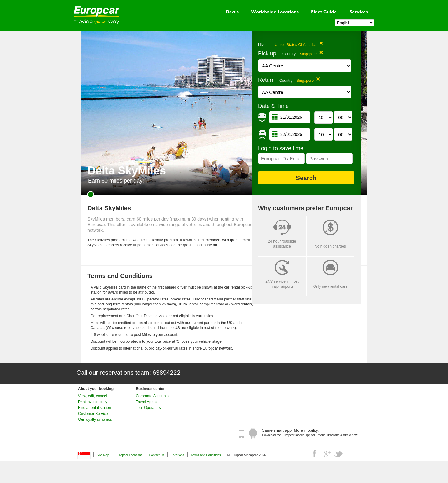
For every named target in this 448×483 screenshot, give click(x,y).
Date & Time (273, 106)
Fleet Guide (324, 12)
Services (359, 12)
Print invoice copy (93, 402)
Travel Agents (147, 402)
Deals (232, 12)
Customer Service (93, 414)
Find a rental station (94, 408)
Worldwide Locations (275, 12)
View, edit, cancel (93, 396)
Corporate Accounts (152, 396)
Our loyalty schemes (95, 420)
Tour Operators (148, 408)
